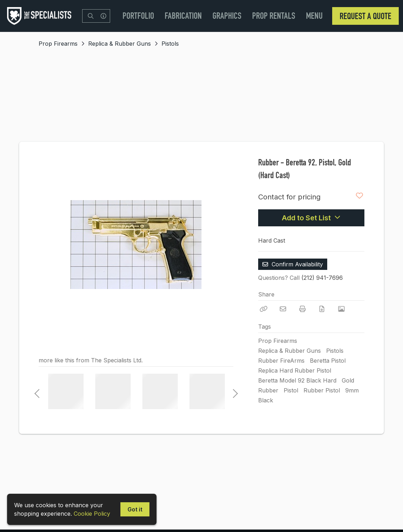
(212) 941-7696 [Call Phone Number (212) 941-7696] (322, 278)
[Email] (283, 309)
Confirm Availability (293, 264)
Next (233, 391)
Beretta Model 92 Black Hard (297, 380)
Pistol (291, 390)
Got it (135, 509)
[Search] (91, 16)
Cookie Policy (92, 514)
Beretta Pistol (328, 361)
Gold (348, 380)
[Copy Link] (263, 309)
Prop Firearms (58, 44)
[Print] (302, 309)
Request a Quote (365, 16)
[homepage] (41, 16)
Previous (37, 391)
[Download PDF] (322, 309)
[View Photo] (341, 309)
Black (266, 400)
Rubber (268, 390)
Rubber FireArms (281, 361)
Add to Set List (311, 218)
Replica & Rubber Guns (120, 44)
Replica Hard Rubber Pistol (295, 370)
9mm (352, 390)
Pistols (170, 44)
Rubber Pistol (322, 390)
